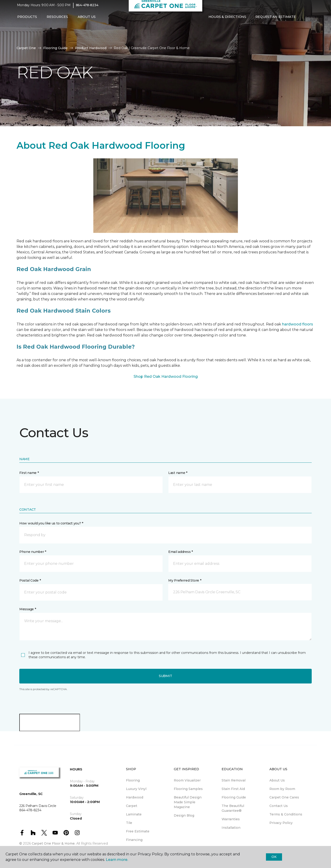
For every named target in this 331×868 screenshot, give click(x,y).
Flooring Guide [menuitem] (234, 797)
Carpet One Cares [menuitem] (284, 797)
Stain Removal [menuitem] (234, 780)
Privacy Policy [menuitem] (281, 823)
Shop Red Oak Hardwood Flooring (166, 377)
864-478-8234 (87, 8)
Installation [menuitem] (231, 828)
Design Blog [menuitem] (184, 815)
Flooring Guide (55, 48)
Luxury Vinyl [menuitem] (136, 789)
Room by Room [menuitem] (282, 789)
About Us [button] (87, 20)
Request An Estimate (276, 20)
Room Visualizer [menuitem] (187, 780)
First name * (29, 473)
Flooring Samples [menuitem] (188, 789)
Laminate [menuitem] (134, 814)
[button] (304, 20)
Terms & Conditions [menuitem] (286, 814)
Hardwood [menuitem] (135, 797)
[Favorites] (309, 20)
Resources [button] (57, 20)
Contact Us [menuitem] (279, 806)
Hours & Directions (227, 20)
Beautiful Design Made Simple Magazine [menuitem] (188, 802)
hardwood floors (298, 324)
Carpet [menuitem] (132, 806)
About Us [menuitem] (277, 780)
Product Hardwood (91, 48)
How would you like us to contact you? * (51, 523)
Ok (274, 857)
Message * (28, 609)
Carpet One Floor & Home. (54, 843)
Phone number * (33, 552)
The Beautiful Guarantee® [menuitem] (233, 808)
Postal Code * (30, 580)
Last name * (178, 473)
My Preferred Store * (185, 580)
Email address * (181, 552)
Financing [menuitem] (134, 840)
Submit (165, 676)
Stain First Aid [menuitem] (233, 789)
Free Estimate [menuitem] (138, 831)
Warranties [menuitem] (231, 819)
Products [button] (27, 20)
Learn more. (117, 860)
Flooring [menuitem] (133, 780)
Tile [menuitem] (129, 823)
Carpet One (26, 48)
